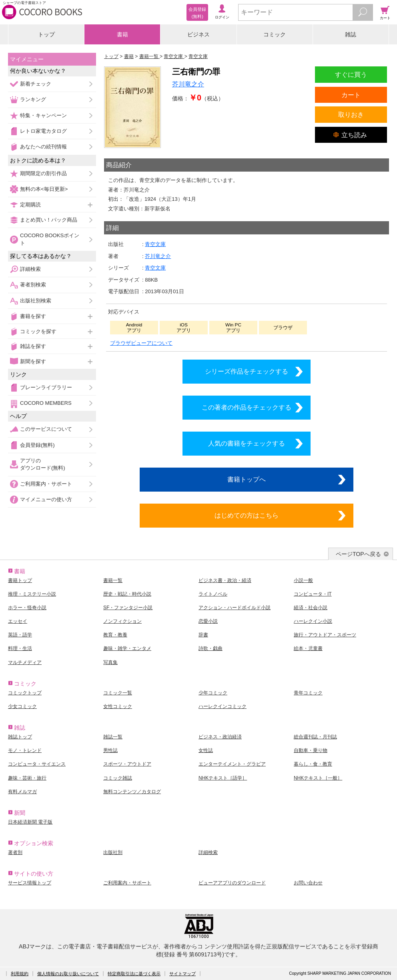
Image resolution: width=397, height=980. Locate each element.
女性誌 (206, 750)
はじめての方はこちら (247, 515)
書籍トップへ (247, 479)
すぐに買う (351, 74)
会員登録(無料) (37, 445)
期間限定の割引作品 (43, 173)
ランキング (33, 99)
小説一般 (303, 580)
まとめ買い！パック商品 (49, 220)
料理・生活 (20, 648)
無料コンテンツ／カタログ (132, 792)
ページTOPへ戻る (358, 554)
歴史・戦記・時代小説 (127, 594)
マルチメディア (25, 662)
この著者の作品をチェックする (247, 407)
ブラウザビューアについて (141, 343)
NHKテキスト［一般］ (318, 778)
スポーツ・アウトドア (127, 764)
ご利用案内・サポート (46, 484)
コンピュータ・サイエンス (37, 764)
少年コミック (213, 693)
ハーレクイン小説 (313, 621)
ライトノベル (213, 594)
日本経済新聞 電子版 (30, 822)
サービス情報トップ (30, 883)
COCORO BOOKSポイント (50, 239)
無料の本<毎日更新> (44, 189)
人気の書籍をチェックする (247, 443)
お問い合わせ (308, 883)
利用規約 (20, 974)
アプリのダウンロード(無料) (43, 464)
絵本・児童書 (308, 648)
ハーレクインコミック (223, 706)
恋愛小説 (208, 621)
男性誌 (110, 750)
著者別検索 (33, 285)
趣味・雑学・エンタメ (127, 648)
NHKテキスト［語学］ (223, 778)
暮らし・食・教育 (313, 764)
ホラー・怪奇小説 (27, 608)
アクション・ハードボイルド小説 (235, 608)
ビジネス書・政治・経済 (225, 580)
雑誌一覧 (113, 737)
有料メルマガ (22, 792)
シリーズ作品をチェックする (247, 371)
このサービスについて (46, 429)
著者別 (15, 852)
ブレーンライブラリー (46, 387)
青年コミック (308, 693)
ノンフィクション (122, 621)
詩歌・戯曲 (211, 648)
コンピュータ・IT (313, 594)
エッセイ (18, 621)
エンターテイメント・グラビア (232, 764)
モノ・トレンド (25, 750)
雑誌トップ (20, 737)
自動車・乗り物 (311, 750)
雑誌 (351, 34)
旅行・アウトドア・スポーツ (325, 635)
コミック (275, 34)
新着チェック (36, 84)
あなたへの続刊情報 (43, 147)
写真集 (110, 662)
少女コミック (22, 706)
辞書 (203, 635)
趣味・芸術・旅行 (27, 778)
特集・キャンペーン (43, 115)
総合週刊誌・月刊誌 (315, 737)
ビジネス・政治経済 (220, 737)
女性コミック (118, 706)
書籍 (122, 34)
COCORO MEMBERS (46, 403)
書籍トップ (20, 580)
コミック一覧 (118, 693)
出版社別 (113, 852)
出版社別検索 (36, 301)
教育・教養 (115, 635)
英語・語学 (20, 635)
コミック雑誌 (118, 778)
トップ (46, 34)
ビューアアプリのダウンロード (232, 883)
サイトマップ (182, 974)
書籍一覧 (113, 580)
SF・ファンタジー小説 (128, 608)
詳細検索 (30, 269)
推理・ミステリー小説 (32, 594)
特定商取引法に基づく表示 (134, 974)
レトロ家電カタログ (43, 131)
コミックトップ (25, 693)
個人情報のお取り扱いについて (68, 974)
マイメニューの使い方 (46, 499)
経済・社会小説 (311, 608)
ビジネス (198, 34)
